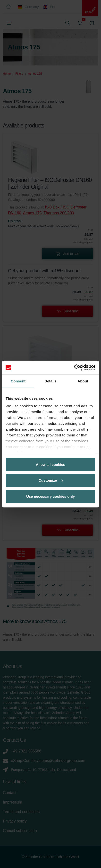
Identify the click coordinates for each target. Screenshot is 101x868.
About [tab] (83, 381)
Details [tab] (50, 381)
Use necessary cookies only (50, 496)
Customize (51, 480)
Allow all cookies (51, 464)
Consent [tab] (18, 381)
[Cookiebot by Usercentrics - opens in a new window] (74, 368)
